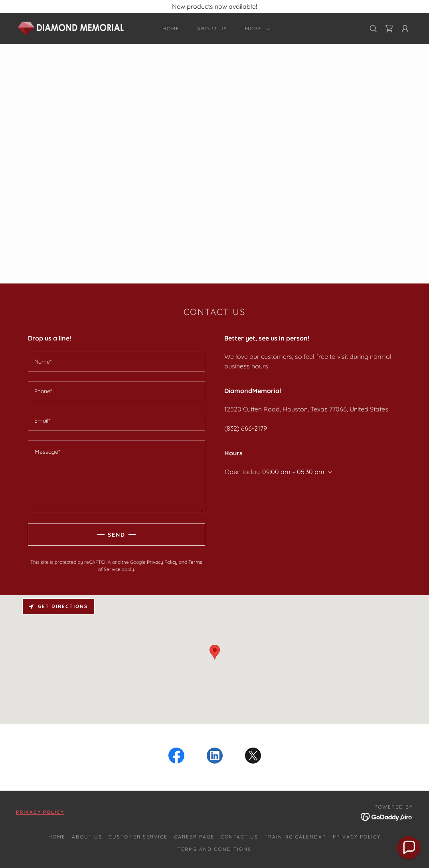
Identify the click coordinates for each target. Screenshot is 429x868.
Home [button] (57, 837)
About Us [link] (212, 29)
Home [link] (171, 29)
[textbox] (117, 362)
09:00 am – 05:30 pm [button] (293, 472)
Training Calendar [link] (296, 837)
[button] (256, 29)
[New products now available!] (214, 6)
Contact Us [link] (239, 837)
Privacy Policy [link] (162, 562)
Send (117, 535)
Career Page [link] (194, 837)
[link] (71, 28)
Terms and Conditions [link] (214, 849)
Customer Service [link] (138, 837)
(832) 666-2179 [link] (246, 428)
